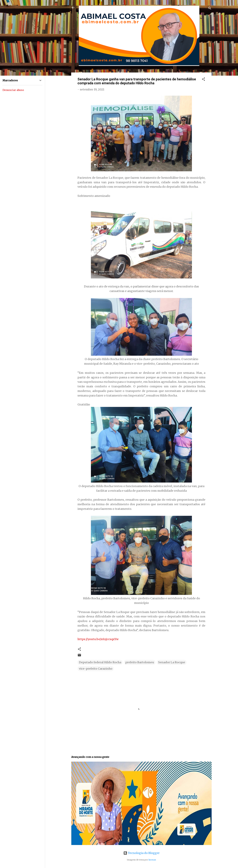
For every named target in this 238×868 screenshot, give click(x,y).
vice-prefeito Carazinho (96, 669)
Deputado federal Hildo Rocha (100, 662)
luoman (152, 860)
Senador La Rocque (172, 662)
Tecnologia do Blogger (141, 853)
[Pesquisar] (210, 9)
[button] (203, 80)
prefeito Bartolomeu (140, 662)
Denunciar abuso (13, 90)
